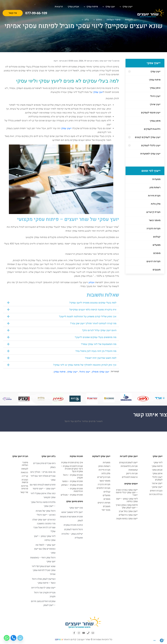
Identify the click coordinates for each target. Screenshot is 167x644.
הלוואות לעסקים (152, 129)
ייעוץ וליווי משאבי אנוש (72, 512)
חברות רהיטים (153, 261)
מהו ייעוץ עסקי (76, 508)
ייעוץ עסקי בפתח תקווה (127, 519)
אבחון (92, 282)
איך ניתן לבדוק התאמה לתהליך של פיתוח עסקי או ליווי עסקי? (85, 365)
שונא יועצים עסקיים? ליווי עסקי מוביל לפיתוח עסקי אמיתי (44, 570)
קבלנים (157, 237)
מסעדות (156, 179)
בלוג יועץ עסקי (48, 456)
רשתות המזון (104, 466)
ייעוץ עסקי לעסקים (101, 456)
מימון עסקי (155, 121)
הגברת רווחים (156, 491)
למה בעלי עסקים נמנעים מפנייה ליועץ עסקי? (93, 303)
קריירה (25, 476)
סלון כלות (156, 204)
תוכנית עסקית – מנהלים (72, 495)
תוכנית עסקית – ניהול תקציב (73, 476)
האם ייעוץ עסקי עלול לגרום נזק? (99, 330)
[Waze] (20, 638)
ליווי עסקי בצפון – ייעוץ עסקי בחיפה (127, 500)
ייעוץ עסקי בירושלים (128, 515)
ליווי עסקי (158, 463)
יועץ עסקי (109, 7)
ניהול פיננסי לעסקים (74, 529)
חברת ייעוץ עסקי (20, 456)
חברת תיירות (154, 196)
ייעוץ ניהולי (155, 96)
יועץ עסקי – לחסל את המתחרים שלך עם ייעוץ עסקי (45, 549)
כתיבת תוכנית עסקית (73, 525)
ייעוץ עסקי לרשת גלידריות (43, 588)
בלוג (85, 20)
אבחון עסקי (73, 6)
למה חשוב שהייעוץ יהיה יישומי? (101, 358)
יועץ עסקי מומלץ (100, 372)
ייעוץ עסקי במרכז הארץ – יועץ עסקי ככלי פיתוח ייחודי (127, 493)
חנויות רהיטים (104, 503)
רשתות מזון (155, 187)
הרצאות (59, 6)
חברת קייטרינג (153, 212)
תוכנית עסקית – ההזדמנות (75, 490)
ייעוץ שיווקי (155, 104)
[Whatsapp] (7, 638)
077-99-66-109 (36, 13)
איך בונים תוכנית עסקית (72, 463)
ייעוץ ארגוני (157, 483)
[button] (61, 303)
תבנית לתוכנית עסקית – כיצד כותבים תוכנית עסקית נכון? (72, 469)
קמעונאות (133, 470)
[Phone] (13, 638)
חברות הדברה (153, 228)
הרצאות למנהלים (130, 477)
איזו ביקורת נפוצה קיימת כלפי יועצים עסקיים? (93, 310)
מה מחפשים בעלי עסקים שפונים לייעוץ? (96, 337)
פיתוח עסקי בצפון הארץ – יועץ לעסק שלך (127, 506)
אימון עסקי (155, 88)
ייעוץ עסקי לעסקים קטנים (148, 137)
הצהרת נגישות (25, 481)
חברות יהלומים (103, 488)
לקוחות (129, 19)
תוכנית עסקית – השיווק (72, 485)
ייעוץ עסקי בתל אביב (128, 511)
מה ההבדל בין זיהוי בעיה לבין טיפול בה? (96, 351)
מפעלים (157, 245)
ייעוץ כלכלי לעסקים (151, 145)
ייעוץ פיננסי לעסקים (151, 112)
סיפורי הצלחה (113, 19)
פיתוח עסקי (91, 7)
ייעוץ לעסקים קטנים (128, 463)
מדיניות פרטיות (25, 487)
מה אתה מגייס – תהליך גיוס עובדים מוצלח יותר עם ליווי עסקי (43, 476)
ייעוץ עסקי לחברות (129, 456)
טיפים (98, 20)
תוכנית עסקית (76, 456)
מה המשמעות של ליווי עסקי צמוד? (99, 344)
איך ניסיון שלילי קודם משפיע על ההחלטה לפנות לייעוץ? (88, 316)
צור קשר (24, 492)
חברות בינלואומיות (129, 466)
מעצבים (157, 270)
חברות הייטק (132, 473)
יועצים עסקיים (131, 484)
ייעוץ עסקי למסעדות (150, 154)
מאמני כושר (155, 220)
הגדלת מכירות (156, 494)
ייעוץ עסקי (126, 7)
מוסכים (157, 253)
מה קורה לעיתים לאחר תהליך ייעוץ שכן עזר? (93, 323)
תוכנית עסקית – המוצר (72, 481)
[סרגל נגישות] (162, 640)
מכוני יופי (106, 510)
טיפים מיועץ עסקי (74, 501)
